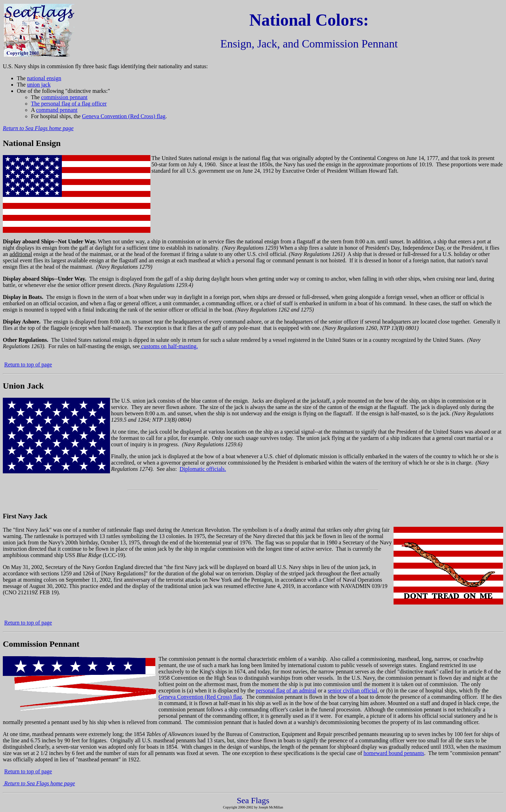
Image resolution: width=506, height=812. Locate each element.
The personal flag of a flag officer (69, 104)
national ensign (44, 78)
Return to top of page (28, 365)
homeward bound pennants (394, 753)
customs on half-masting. (169, 346)
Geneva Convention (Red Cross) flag (124, 116)
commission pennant (64, 97)
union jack (39, 85)
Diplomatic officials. (203, 469)
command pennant (57, 110)
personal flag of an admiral (286, 690)
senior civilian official (353, 690)
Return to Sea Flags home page (38, 128)
